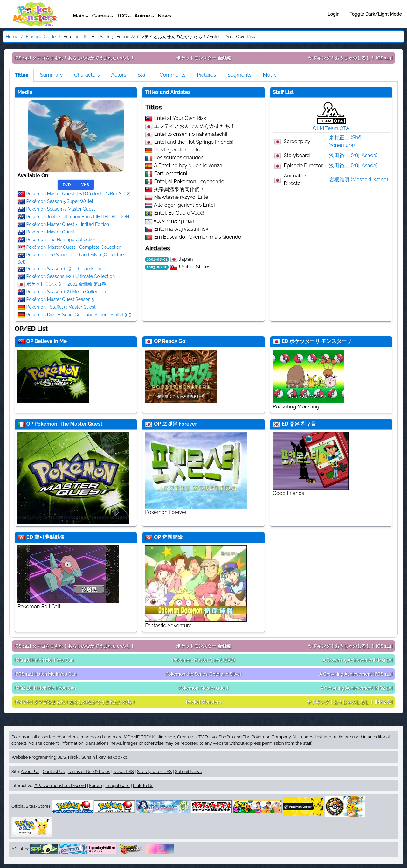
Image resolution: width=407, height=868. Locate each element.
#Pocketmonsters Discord (60, 785)
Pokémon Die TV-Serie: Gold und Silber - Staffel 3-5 (79, 315)
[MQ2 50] (356, 688)
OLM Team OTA (331, 128)
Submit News (188, 771)
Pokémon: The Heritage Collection (62, 240)
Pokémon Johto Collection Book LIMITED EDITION (78, 217)
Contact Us (54, 771)
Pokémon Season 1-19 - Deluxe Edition (66, 269)
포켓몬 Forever (180, 424)
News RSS (123, 771)
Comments (173, 75)
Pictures (206, 75)
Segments (239, 75)
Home (12, 37)
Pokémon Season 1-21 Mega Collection (66, 292)
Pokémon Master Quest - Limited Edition (68, 224)
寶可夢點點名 (50, 537)
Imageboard (117, 785)
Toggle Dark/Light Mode (376, 14)
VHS (85, 185)
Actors (118, 75)
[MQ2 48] (45, 688)
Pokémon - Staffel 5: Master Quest (61, 307)
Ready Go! (175, 341)
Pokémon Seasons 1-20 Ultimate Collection (71, 276)
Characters (87, 75)
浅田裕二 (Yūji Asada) (353, 155)
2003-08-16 (157, 267)
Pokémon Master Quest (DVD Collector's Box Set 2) (78, 194)
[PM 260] (75, 702)
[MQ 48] (44, 660)
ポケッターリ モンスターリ (321, 341)
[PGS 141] (45, 674)
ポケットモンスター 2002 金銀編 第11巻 (66, 284)
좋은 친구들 (303, 424)
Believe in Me (51, 341)
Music (270, 75)
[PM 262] (350, 702)
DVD (67, 185)
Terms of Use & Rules (89, 771)
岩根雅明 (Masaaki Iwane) (359, 180)
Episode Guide (41, 37)
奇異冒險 (172, 537)
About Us (30, 771)
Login (334, 14)
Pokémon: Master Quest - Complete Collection (74, 247)
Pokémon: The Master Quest (68, 424)
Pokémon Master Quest (50, 232)
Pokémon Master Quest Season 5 (60, 299)
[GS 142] (74, 58)
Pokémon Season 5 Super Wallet (60, 201)
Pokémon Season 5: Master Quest (61, 209)
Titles (21, 75)
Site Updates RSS (154, 771)
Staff (143, 75)
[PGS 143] (356, 674)
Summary (52, 75)
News (165, 16)
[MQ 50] (358, 660)
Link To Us (143, 785)
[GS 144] (350, 58)
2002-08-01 (157, 260)
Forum (96, 785)
